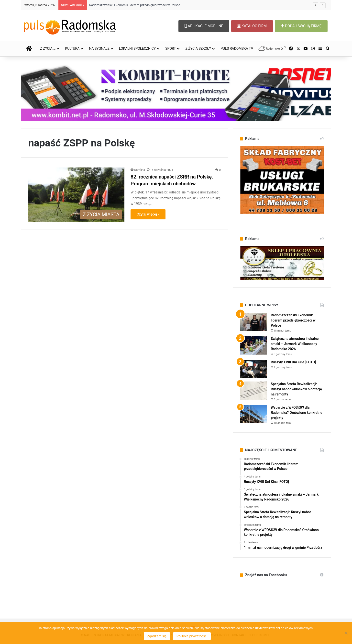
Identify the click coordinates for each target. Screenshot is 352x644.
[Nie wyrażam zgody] (346, 633)
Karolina (140, 170)
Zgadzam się (157, 636)
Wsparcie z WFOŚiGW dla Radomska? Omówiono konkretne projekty (297, 413)
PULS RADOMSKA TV (237, 48)
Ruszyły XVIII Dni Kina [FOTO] (293, 362)
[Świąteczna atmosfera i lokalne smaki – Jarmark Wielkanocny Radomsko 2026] (254, 345)
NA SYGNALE (99, 48)
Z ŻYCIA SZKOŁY (198, 48)
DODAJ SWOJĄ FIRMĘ (301, 26)
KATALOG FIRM (252, 26)
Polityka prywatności (192, 636)
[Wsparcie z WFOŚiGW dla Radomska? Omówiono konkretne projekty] (254, 414)
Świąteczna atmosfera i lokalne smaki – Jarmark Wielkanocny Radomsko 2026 (295, 344)
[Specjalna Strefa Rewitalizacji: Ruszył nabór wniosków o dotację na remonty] (254, 391)
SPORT (170, 48)
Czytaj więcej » (148, 214)
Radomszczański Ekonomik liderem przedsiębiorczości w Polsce (135, 5)
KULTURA (72, 48)
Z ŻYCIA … (48, 48)
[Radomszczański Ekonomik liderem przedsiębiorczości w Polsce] (254, 322)
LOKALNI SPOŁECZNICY (137, 48)
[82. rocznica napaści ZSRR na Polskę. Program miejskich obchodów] (76, 195)
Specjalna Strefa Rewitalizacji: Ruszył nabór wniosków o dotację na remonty (296, 389)
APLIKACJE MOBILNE (204, 26)
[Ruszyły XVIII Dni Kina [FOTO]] (254, 369)
